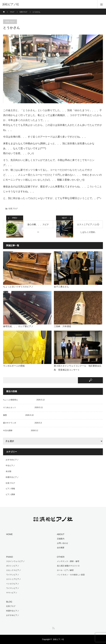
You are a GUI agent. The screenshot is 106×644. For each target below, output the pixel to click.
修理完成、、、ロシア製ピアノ (18, 326)
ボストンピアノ (13, 566)
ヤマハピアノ (12, 593)
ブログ (12, 12)
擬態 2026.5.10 (18, 415)
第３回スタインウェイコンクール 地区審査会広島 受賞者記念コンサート (78, 368)
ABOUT (61, 534)
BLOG (9, 602)
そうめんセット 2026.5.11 (23, 407)
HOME (9, 534)
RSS (53, 628)
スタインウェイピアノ (15, 561)
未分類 (8, 471)
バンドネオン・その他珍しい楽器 (71, 575)
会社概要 (61, 548)
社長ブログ (23, 12)
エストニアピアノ (14, 579)
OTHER (61, 557)
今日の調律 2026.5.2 (21, 431)
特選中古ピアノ (12, 477)
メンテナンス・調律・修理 (68, 561)
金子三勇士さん (61, 287)
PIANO (10, 557)
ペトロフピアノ (13, 584)
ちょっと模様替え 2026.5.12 (24, 400)
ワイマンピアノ (13, 575)
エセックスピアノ (14, 570)
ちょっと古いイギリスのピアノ (18, 287)
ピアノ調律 (10, 494)
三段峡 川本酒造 (62, 326)
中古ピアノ (10, 466)
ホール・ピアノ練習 (65, 570)
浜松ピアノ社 (58, 639)
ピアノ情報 (10, 489)
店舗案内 (61, 539)
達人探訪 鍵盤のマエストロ (68, 566)
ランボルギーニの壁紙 (14, 366)
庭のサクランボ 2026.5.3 (22, 423)
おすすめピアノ (12, 460)
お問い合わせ (62, 543)
